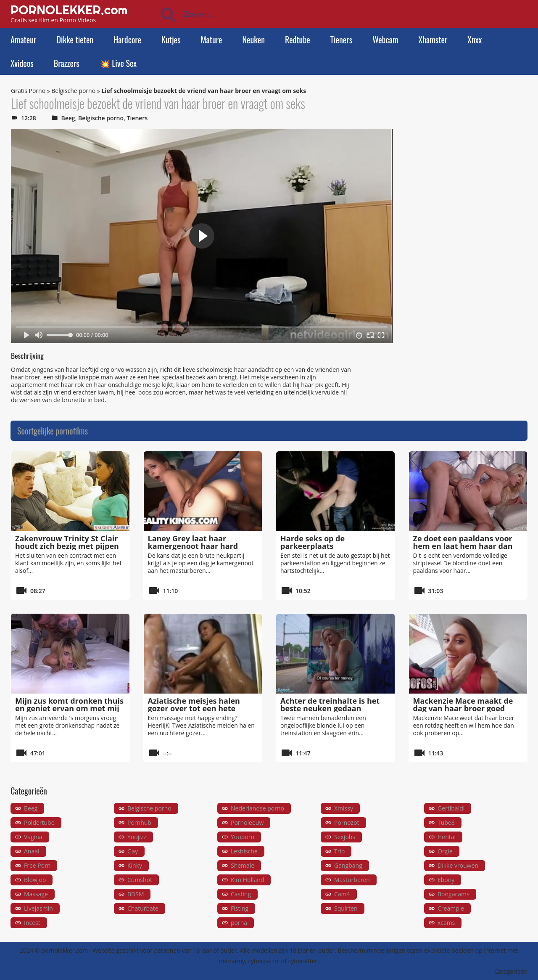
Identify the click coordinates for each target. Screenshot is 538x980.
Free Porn (37, 865)
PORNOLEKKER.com (69, 10)
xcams (446, 923)
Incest (32, 923)
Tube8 (446, 822)
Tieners (341, 40)
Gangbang (348, 865)
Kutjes (171, 40)
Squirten (346, 908)
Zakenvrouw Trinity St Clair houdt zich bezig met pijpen (67, 542)
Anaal (32, 851)
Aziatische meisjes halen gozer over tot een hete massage (194, 708)
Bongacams (454, 894)
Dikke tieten (75, 40)
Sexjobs (345, 837)
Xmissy (344, 808)
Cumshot (140, 880)
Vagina (33, 837)
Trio (339, 851)
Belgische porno (73, 91)
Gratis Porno (28, 91)
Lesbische (244, 851)
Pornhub (139, 822)
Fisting (240, 908)
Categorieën (511, 971)
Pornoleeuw (247, 822)
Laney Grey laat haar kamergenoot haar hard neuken (193, 546)
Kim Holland (247, 880)
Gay (133, 851)
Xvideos (22, 63)
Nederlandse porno (257, 808)
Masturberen (352, 880)
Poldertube (39, 822)
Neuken (254, 40)
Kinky (135, 865)
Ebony (446, 880)
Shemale (243, 865)
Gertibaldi (451, 808)
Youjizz (137, 837)
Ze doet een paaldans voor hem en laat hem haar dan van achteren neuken (463, 546)
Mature (211, 40)
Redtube (298, 40)
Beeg (68, 118)
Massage (36, 894)
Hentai (447, 837)
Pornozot (347, 822)
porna (239, 923)
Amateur (23, 40)
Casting (241, 894)
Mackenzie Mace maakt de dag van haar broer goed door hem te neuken (463, 708)
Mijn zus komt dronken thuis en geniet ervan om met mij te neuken (69, 708)
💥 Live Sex (118, 63)
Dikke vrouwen (458, 865)
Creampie (451, 908)
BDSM (136, 894)
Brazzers (67, 63)
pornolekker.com (65, 950)
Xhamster (433, 40)
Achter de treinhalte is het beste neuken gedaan (330, 705)
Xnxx (475, 40)
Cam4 (342, 894)
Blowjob (35, 880)
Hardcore (127, 40)
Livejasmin (38, 908)
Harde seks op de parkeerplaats (313, 542)
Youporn (243, 837)
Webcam (385, 40)
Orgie (445, 851)
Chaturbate (143, 908)
